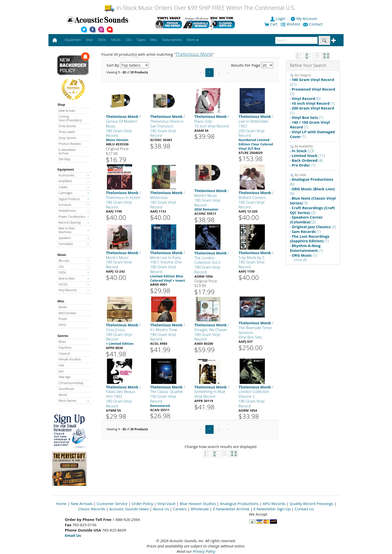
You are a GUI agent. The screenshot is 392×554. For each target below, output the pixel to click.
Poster (63, 319)
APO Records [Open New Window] (274, 504)
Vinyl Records (74, 290)
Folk (61, 365)
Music (62, 255)
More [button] (193, 40)
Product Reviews (70, 144)
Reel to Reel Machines (74, 230)
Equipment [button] (73, 40)
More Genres (74, 401)
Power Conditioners (74, 217)
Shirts (62, 325)
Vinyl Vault (166, 504)
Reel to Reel (74, 279)
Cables (74, 187)
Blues (62, 342)
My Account (304, 18)
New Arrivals (67, 111)
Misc (61, 301)
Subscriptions (172, 40)
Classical (64, 353)
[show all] (300, 260)
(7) (313, 91)
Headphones (74, 211)
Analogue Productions (239, 504)
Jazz (61, 371)
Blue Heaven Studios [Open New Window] (198, 504)
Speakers (74, 238)
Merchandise (67, 313)
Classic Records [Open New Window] (92, 509)
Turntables (74, 244)
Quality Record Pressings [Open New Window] (311, 504)
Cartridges (74, 193)
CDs (74, 267)
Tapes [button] (141, 40)
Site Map (64, 159)
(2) (306, 219)
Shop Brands (67, 126)
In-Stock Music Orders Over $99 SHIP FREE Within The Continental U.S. (200, 8)
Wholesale (200, 509)
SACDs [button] (116, 40)
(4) (307, 160)
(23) (303, 151)
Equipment (66, 169)
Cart (271, 24)
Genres (63, 336)
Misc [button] (154, 40)
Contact (313, 24)
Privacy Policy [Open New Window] (204, 551)
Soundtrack (66, 389)
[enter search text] (296, 40)
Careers (180, 509)
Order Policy (142, 504)
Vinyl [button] (89, 40)
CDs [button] (129, 40)
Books (63, 307)
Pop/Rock (65, 348)
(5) (312, 191)
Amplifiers (74, 181)
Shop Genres (67, 138)
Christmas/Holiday (71, 383)
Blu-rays (74, 261)
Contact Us (304, 509)
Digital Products (74, 199)
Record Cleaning (74, 222)
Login (278, 18)
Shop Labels (67, 132)
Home (61, 504)
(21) (312, 82)
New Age (64, 377)
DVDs (74, 272)
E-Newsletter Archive (67, 152)
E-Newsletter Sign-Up (272, 509)
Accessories (74, 175)
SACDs (74, 284)
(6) (306, 98)
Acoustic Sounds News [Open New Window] (129, 509)
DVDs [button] (102, 40)
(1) (313, 103)
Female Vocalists (70, 359)
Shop (61, 105)
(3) (313, 201)
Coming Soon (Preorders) (70, 118)
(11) (308, 155)
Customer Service (112, 504)
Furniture (74, 205)
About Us (161, 509)
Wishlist (291, 24)
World (63, 395)
